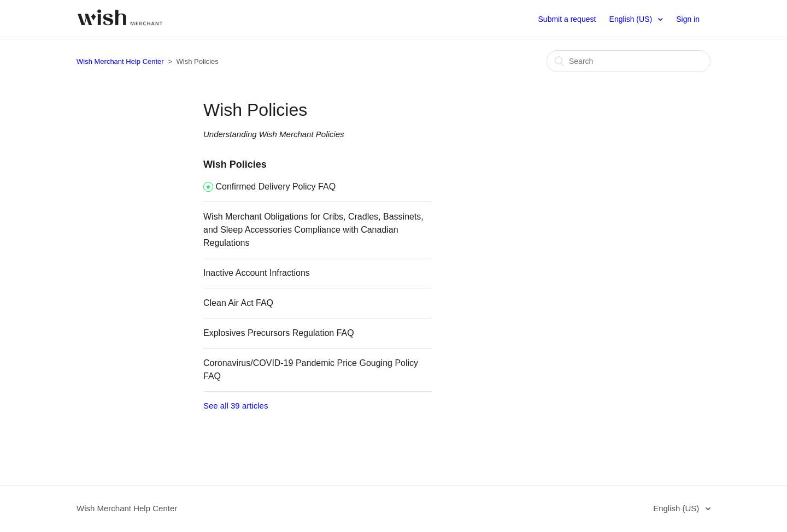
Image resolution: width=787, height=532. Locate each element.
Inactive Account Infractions (257, 273)
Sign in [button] (688, 19)
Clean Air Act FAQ (238, 303)
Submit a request (567, 19)
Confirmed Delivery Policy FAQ (275, 187)
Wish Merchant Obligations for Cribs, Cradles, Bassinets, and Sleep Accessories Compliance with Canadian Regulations (313, 230)
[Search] (629, 61)
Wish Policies (235, 164)
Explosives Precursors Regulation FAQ (279, 333)
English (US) (632, 19)
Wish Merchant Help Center (120, 61)
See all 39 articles (236, 406)
